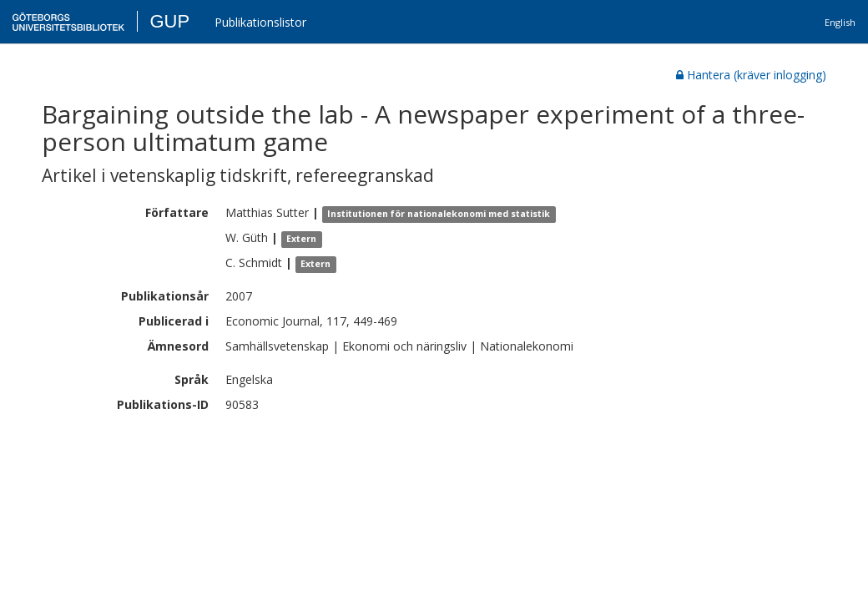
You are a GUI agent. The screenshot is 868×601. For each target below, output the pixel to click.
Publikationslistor (260, 22)
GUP (169, 21)
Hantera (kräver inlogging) (751, 75)
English (840, 22)
